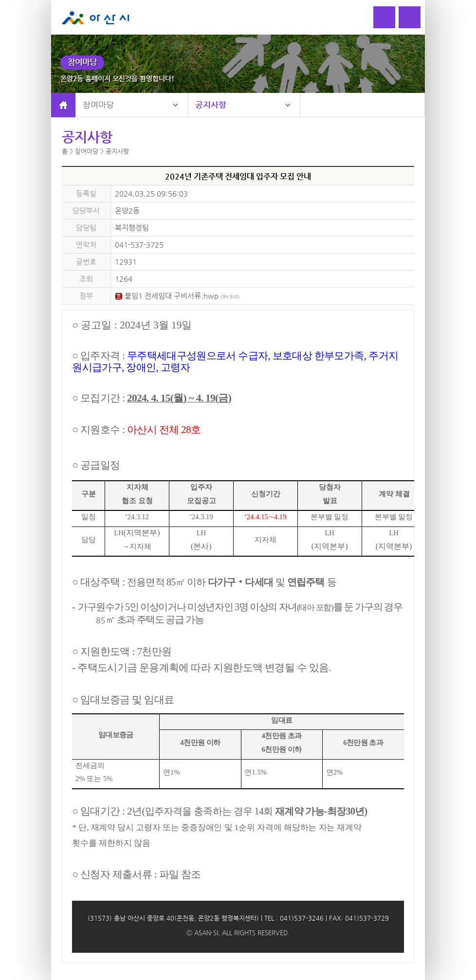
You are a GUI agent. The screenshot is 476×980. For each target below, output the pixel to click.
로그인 (384, 17)
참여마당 (98, 105)
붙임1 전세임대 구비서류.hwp (177, 296)
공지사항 (211, 105)
